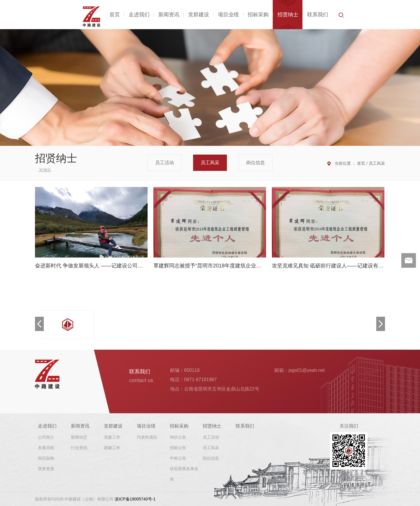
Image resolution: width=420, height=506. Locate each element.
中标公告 (178, 458)
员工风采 (210, 163)
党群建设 (199, 15)
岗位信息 (256, 163)
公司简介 (46, 437)
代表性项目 (147, 437)
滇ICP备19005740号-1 (135, 499)
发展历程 (46, 448)
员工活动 (164, 163)
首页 (115, 15)
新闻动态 (79, 437)
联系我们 (318, 15)
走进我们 (139, 15)
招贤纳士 (288, 15)
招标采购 (258, 15)
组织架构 (46, 458)
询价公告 (178, 437)
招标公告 (178, 448)
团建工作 (112, 448)
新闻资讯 (169, 15)
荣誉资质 (46, 469)
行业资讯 (79, 448)
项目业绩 (228, 15)
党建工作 (112, 437)
